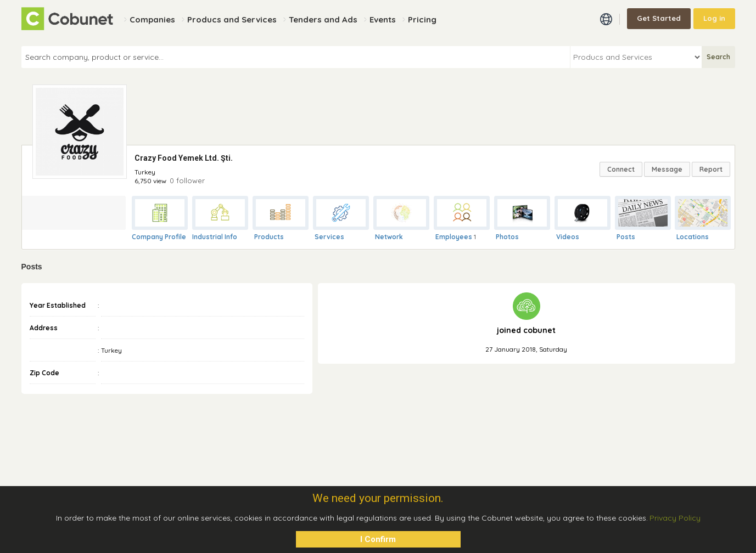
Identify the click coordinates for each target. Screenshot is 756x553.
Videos (568, 237)
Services (329, 237)
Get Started (659, 18)
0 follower (187, 180)
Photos (507, 237)
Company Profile (159, 237)
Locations (693, 237)
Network (389, 237)
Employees (454, 237)
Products (269, 237)
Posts (626, 237)
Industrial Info (215, 237)
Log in (714, 18)
